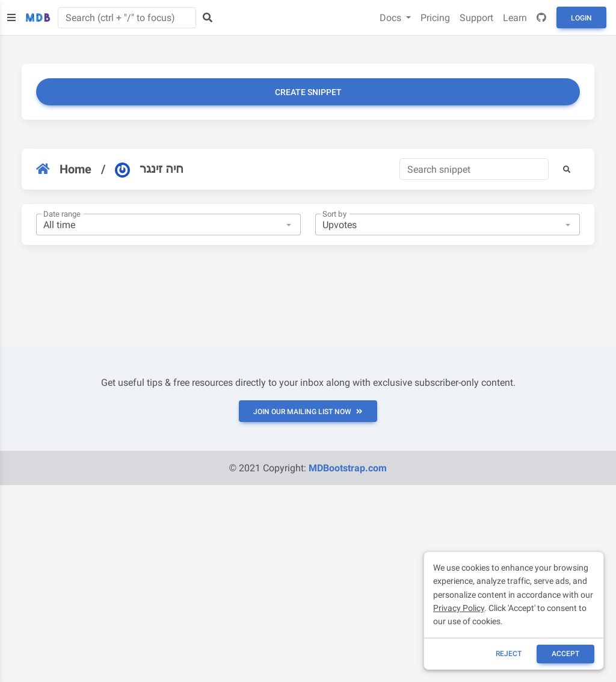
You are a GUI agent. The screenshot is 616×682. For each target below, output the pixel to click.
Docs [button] (392, 18)
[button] (567, 169)
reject (509, 654)
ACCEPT (565, 654)
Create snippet (308, 92)
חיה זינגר (149, 169)
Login (581, 18)
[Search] (474, 169)
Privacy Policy (459, 608)
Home (64, 169)
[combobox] (168, 225)
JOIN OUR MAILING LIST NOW (308, 412)
